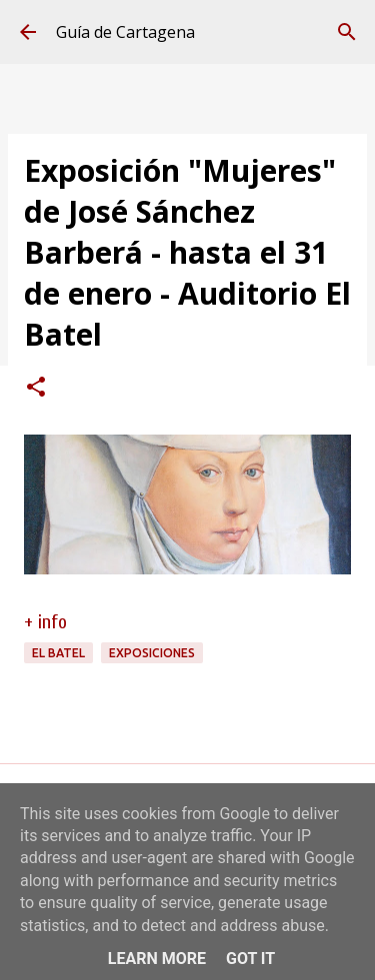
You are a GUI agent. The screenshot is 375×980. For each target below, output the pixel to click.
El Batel (58, 653)
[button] (36, 389)
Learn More (157, 959)
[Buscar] (347, 32)
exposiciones (152, 653)
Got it (250, 959)
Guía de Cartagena (125, 32)
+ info (45, 622)
